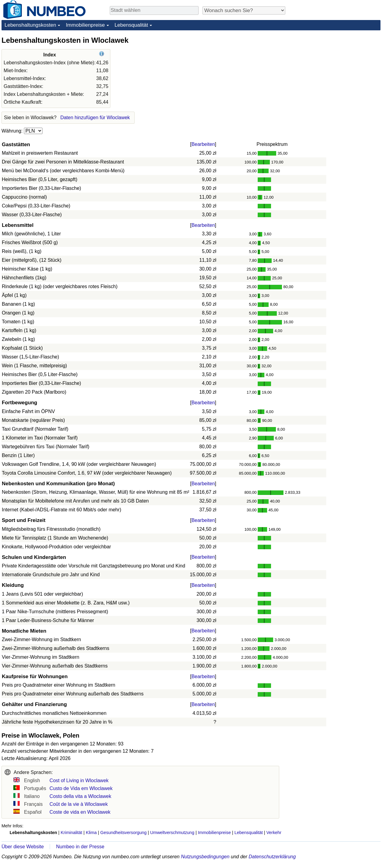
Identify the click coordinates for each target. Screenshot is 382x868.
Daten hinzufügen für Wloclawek (95, 118)
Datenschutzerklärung (272, 857)
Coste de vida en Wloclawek (80, 812)
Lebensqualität (131, 25)
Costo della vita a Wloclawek (80, 796)
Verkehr (274, 833)
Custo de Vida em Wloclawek (81, 788)
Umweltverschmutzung (172, 833)
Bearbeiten (203, 144)
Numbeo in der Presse (80, 847)
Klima (91, 833)
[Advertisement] (335, 73)
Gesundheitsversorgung (124, 833)
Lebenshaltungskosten (30, 25)
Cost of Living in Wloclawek (79, 781)
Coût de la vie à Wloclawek (79, 804)
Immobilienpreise (85, 25)
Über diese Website (23, 847)
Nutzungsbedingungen (205, 857)
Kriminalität (71, 833)
